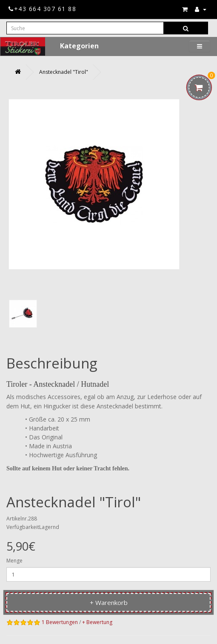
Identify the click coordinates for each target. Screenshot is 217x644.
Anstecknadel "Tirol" (64, 72)
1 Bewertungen (60, 622)
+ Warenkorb (109, 602)
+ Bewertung (97, 622)
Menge (14, 561)
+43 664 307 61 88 (42, 9)
